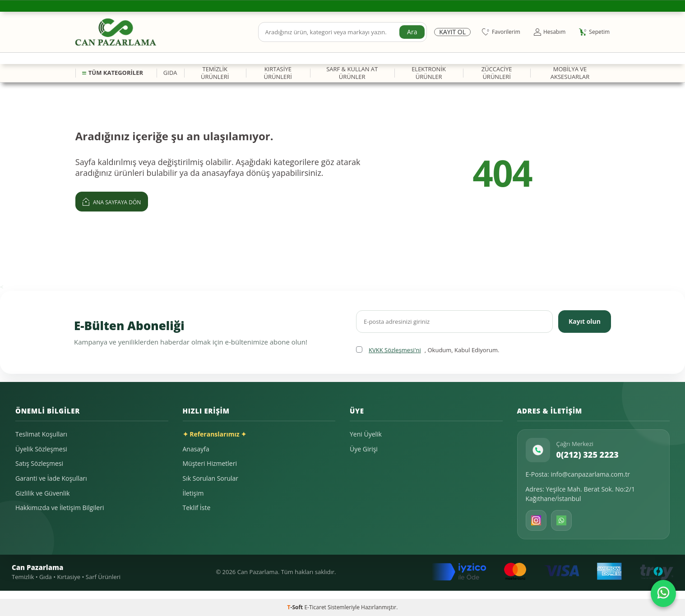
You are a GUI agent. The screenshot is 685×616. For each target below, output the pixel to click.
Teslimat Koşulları (41, 434)
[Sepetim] (594, 32)
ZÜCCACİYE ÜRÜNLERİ (497, 73)
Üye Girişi (364, 449)
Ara (412, 32)
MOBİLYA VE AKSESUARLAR (570, 73)
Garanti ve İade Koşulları (51, 478)
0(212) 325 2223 (588, 455)
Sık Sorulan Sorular (211, 478)
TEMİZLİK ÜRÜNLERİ (215, 73)
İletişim (193, 493)
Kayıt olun (585, 321)
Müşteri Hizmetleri (210, 463)
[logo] (116, 32)
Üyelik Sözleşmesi (41, 449)
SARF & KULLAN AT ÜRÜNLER (352, 73)
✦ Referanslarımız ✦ (215, 434)
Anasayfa (196, 449)
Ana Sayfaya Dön (112, 201)
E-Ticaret (315, 607)
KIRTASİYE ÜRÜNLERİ (278, 73)
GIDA (170, 73)
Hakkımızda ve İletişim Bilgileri (60, 508)
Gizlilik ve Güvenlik (43, 493)
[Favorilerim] (501, 32)
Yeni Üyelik (366, 434)
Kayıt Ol (452, 32)
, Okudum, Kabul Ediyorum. (428, 350)
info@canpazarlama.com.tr (590, 474)
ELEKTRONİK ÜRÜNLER (429, 73)
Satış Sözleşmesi (39, 463)
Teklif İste (197, 508)
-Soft (296, 607)
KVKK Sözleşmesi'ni (395, 350)
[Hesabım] (550, 32)
